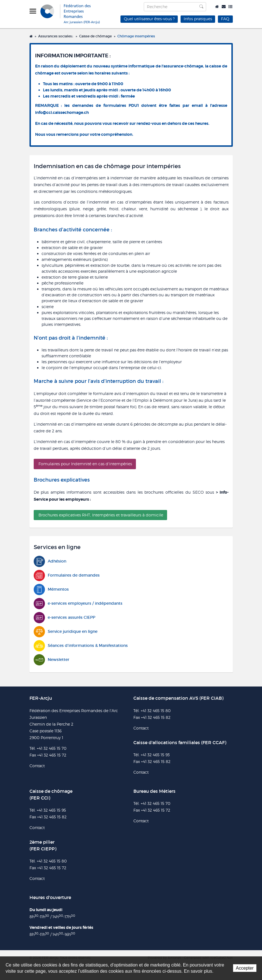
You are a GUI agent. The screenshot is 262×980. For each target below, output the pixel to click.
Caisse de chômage (95, 36)
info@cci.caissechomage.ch (62, 112)
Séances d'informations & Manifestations (81, 646)
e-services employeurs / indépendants (78, 603)
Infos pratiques (198, 19)
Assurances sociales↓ (56, 36)
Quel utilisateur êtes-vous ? (149, 19)
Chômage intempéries (136, 36)
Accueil (217, 7)
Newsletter (52, 660)
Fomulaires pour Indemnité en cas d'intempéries (85, 464)
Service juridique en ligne (66, 632)
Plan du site (230, 7)
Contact (224, 7)
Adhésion (50, 561)
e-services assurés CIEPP (64, 617)
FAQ (225, 19)
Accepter (245, 968)
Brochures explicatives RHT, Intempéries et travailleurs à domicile (101, 515)
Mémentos (51, 589)
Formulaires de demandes (67, 575)
